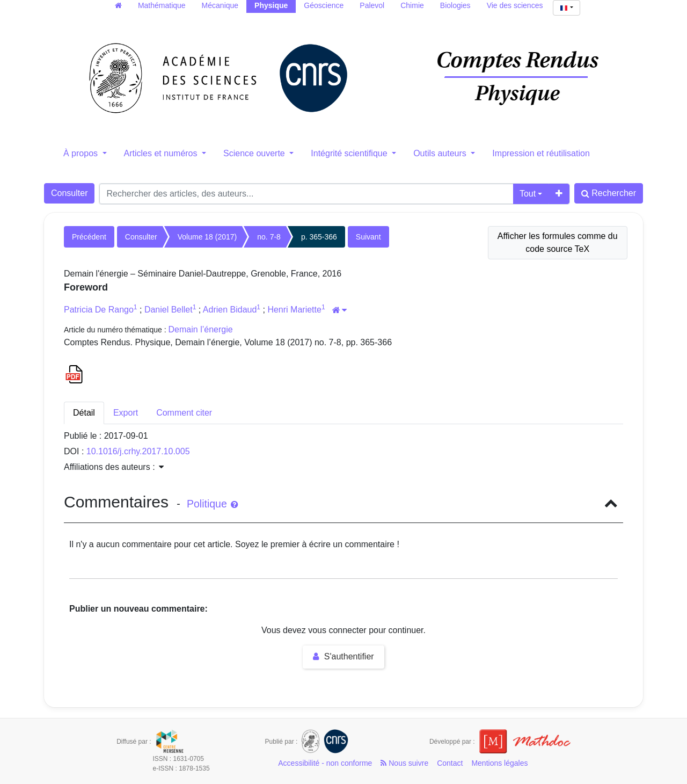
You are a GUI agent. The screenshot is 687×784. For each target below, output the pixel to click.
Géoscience (324, 5)
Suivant (368, 237)
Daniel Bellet (169, 310)
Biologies (455, 5)
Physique (271, 5)
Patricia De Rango (99, 310)
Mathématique (162, 5)
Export (126, 413)
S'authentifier (343, 656)
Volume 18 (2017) (207, 237)
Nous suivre (404, 763)
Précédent (89, 237)
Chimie (412, 5)
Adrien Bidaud (230, 310)
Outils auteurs (441, 153)
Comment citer (184, 413)
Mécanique (220, 5)
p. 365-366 (319, 237)
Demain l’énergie (201, 329)
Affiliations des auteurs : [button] (114, 467)
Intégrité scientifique (350, 153)
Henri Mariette (294, 310)
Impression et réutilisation (541, 153)
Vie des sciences (515, 5)
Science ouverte (255, 153)
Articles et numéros (162, 153)
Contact (450, 763)
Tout (528, 194)
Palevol (372, 5)
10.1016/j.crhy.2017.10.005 (138, 451)
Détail (84, 413)
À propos (82, 153)
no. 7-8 (269, 237)
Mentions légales (499, 763)
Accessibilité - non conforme (325, 763)
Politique (212, 504)
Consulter (69, 193)
